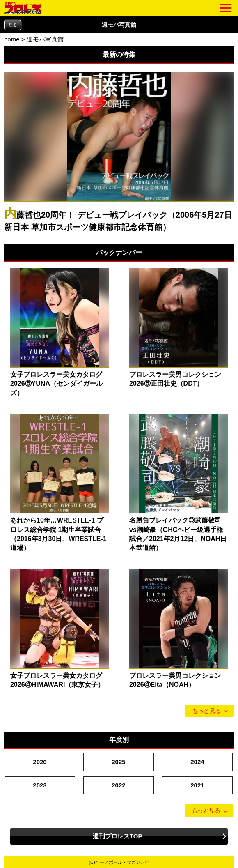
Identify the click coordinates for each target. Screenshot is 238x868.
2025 (118, 762)
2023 (40, 785)
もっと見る (206, 711)
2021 (197, 785)
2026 (40, 762)
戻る (13, 25)
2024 (197, 762)
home (12, 39)
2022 (118, 785)
